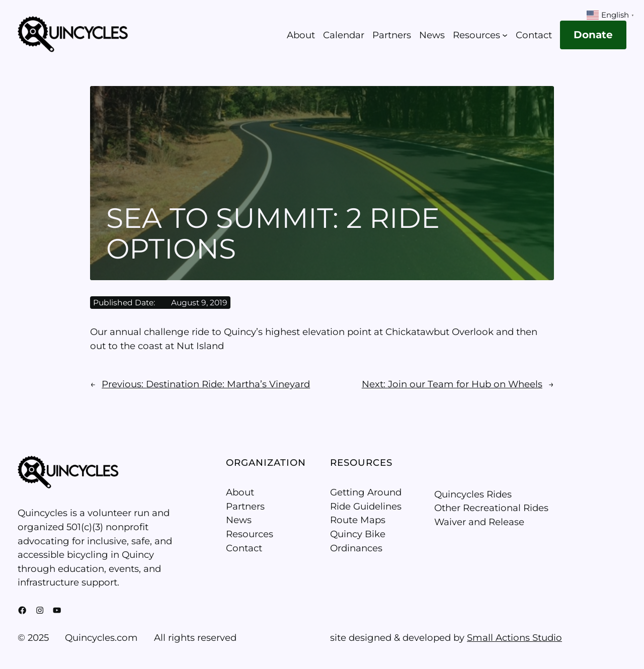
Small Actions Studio (514, 638)
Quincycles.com (101, 638)
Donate (593, 35)
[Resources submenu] (505, 35)
